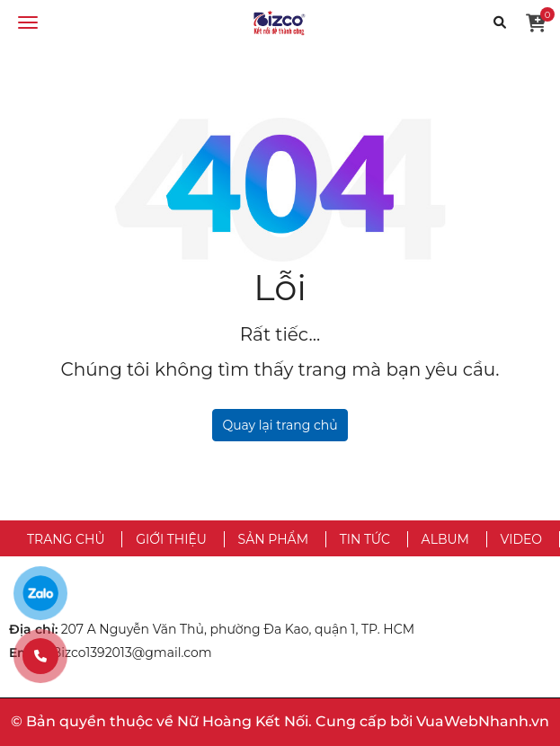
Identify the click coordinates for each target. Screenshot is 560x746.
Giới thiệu (171, 539)
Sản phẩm (273, 539)
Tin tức (365, 539)
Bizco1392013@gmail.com (132, 653)
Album (445, 539)
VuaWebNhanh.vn (483, 721)
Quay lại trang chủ (280, 425)
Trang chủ (66, 539)
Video (521, 539)
